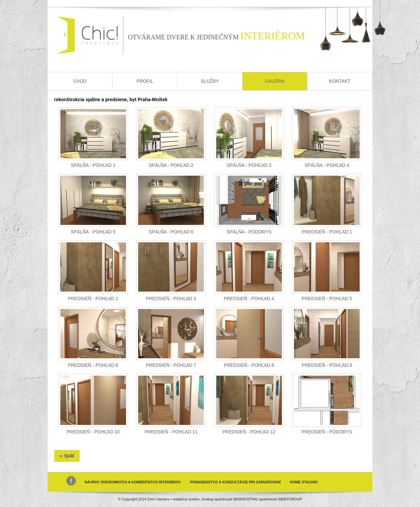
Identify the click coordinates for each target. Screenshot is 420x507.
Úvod (80, 81)
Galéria (275, 81)
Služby (210, 81)
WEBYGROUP (290, 499)
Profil (145, 81)
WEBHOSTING (246, 499)
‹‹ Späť (67, 456)
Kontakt (340, 81)
